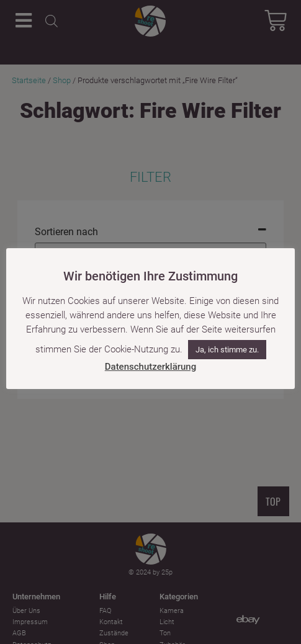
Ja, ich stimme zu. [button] (227, 350)
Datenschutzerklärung (150, 367)
